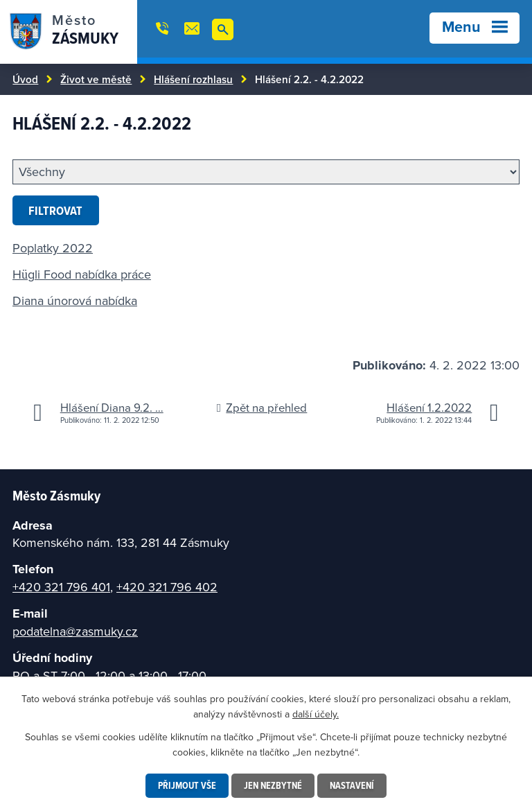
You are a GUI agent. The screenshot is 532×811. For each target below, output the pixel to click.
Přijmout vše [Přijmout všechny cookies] (187, 785)
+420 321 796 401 (61, 587)
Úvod (25, 79)
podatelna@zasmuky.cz (75, 631)
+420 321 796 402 (167, 587)
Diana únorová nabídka (75, 300)
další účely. (316, 714)
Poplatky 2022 (53, 248)
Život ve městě (96, 79)
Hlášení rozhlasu (193, 79)
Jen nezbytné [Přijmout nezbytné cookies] (273, 785)
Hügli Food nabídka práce (82, 274)
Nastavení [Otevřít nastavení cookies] (352, 785)
